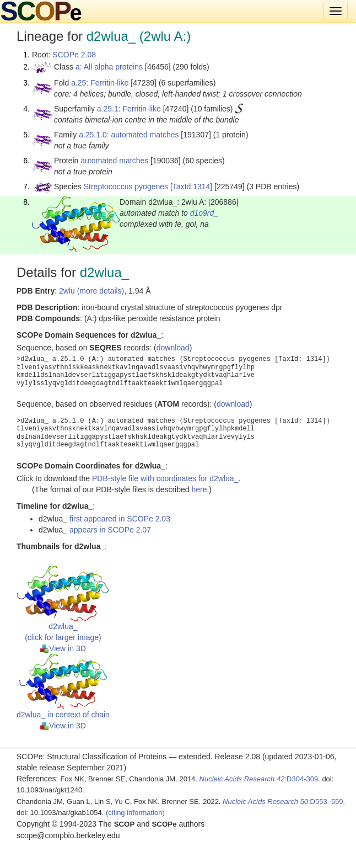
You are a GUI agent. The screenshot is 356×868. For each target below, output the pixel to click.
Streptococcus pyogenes (126, 187)
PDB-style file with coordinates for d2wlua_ (165, 478)
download (173, 348)
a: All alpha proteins (109, 67)
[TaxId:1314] (191, 187)
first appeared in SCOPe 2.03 (120, 519)
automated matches (114, 161)
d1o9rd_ (204, 213)
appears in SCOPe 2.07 (110, 530)
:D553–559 (283, 802)
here (199, 489)
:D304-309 (259, 779)
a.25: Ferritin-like (100, 83)
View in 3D (63, 648)
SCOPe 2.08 (74, 55)
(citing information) (135, 813)
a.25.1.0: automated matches (129, 135)
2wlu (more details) (91, 291)
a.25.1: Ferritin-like (129, 109)
